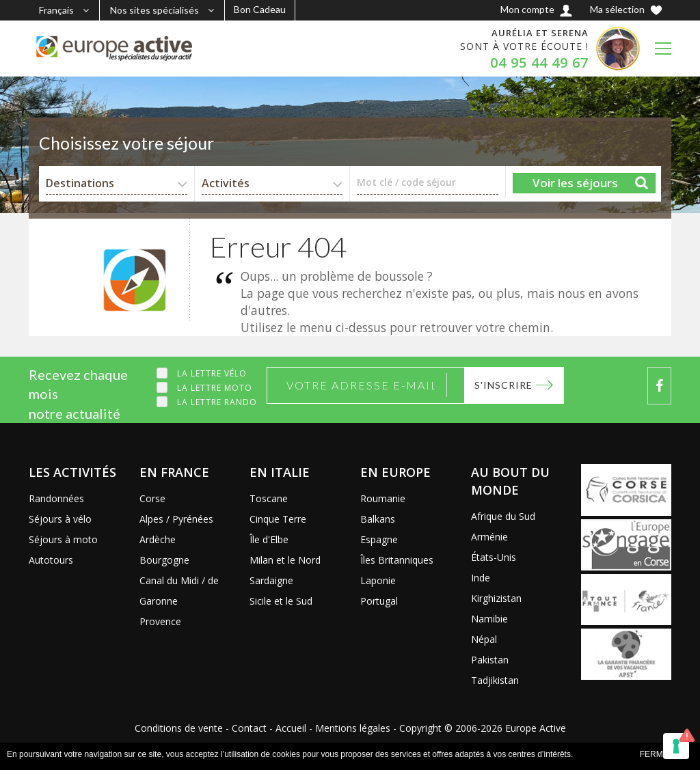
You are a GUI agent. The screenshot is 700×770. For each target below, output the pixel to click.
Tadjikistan (495, 680)
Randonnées (56, 498)
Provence (160, 621)
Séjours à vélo (60, 519)
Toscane (269, 498)
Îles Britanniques (397, 560)
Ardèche (158, 539)
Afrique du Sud (503, 516)
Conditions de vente (179, 728)
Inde (481, 578)
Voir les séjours (575, 183)
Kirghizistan (496, 598)
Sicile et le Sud (281, 601)
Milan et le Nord (285, 560)
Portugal (379, 601)
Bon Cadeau (260, 9)
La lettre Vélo (212, 373)
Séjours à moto (63, 539)
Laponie (378, 580)
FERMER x (661, 754)
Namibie (489, 619)
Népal (484, 639)
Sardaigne (271, 580)
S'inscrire (503, 385)
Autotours (51, 560)
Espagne (379, 539)
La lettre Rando (217, 402)
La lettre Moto (215, 388)
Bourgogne (164, 560)
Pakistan (490, 660)
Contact (249, 728)
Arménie (489, 537)
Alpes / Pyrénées (176, 519)
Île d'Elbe (269, 539)
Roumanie (383, 498)
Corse (152, 498)
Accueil (291, 728)
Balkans (378, 519)
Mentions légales (353, 728)
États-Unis (494, 557)
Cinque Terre (278, 519)
